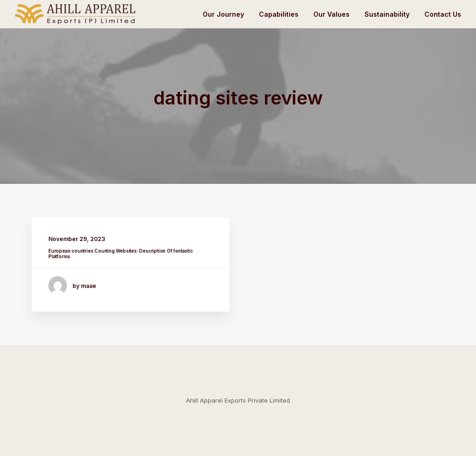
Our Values (331, 14)
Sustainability (387, 14)
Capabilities (279, 14)
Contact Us (443, 14)
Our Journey (223, 14)
